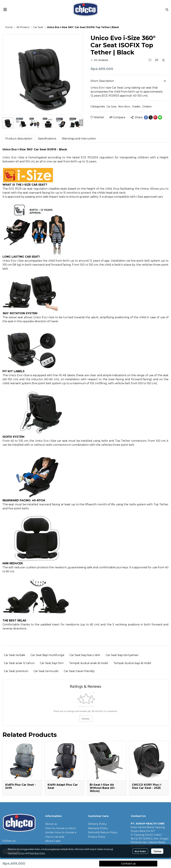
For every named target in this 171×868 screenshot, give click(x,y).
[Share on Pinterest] (155, 117)
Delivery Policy (97, 824)
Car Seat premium (16, 671)
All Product (23, 27)
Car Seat (38, 27)
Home (9, 27)
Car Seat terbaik (15, 655)
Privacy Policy (97, 837)
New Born (124, 107)
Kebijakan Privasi (16, 853)
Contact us (128, 864)
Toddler (136, 107)
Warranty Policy (98, 828)
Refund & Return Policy (103, 832)
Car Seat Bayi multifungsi (47, 655)
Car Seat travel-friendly (79, 671)
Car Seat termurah (46, 671)
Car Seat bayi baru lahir (85, 655)
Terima (157, 851)
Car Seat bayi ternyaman (122, 655)
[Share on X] (151, 117)
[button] (167, 10)
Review (86, 718)
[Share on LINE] (160, 117)
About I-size (53, 841)
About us (51, 824)
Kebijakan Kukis (37, 853)
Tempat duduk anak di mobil (89, 663)
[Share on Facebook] (146, 117)
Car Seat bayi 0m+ (52, 663)
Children (147, 107)
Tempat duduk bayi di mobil (132, 663)
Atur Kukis (140, 851)
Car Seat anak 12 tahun (19, 663)
